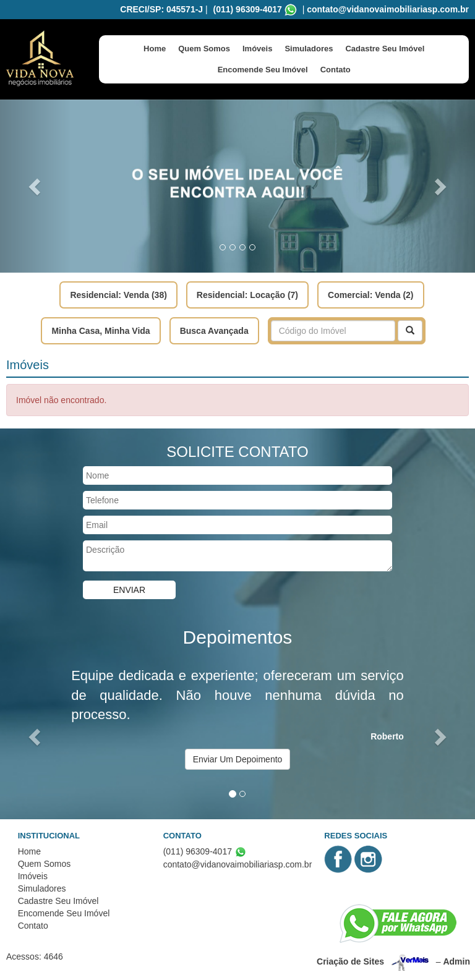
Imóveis (257, 49)
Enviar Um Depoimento (238, 759)
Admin (456, 961)
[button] (36, 186)
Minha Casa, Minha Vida (101, 331)
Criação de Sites (350, 961)
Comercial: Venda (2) (371, 295)
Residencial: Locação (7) (247, 295)
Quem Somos (204, 49)
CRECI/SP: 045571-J (161, 9)
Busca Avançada (214, 331)
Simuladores (309, 49)
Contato (336, 70)
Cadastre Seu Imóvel (385, 49)
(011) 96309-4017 (248, 9)
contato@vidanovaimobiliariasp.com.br (388, 9)
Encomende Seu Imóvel (263, 70)
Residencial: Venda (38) (118, 295)
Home (155, 49)
